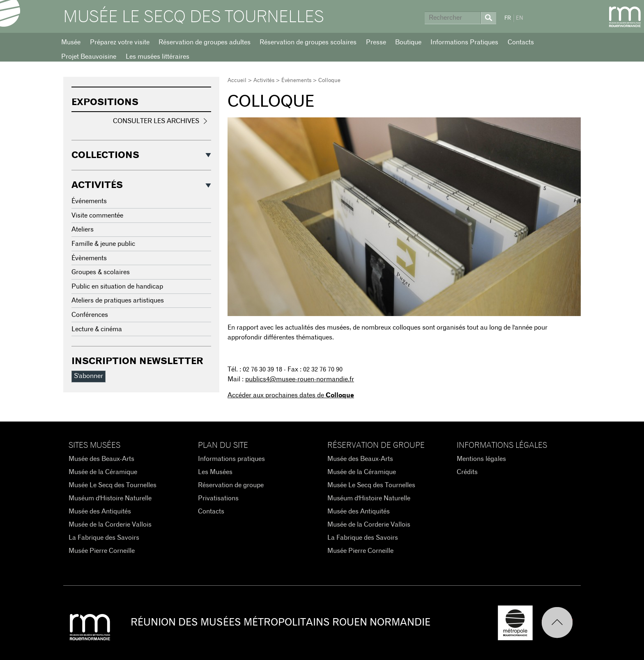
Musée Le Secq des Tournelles (194, 17)
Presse (376, 42)
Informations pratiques (231, 459)
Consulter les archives (156, 121)
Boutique (408, 42)
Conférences (90, 315)
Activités (264, 81)
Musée (71, 42)
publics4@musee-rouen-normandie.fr (300, 379)
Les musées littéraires (158, 57)
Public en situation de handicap (117, 286)
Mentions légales (481, 459)
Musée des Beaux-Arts (101, 459)
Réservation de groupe (231, 485)
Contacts (521, 42)
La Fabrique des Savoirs (104, 538)
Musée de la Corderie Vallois (110, 525)
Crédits (467, 472)
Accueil (237, 81)
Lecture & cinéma (97, 329)
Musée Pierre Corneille (102, 551)
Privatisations (218, 498)
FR (508, 18)
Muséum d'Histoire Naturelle (110, 498)
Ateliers (83, 229)
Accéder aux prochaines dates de (291, 395)
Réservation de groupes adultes (205, 42)
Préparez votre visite (120, 42)
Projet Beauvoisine (89, 57)
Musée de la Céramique (103, 472)
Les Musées (215, 472)
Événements (89, 201)
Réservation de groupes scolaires (308, 42)
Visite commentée (97, 215)
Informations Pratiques (464, 42)
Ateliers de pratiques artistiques (118, 300)
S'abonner (89, 376)
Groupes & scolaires (101, 272)
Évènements (296, 81)
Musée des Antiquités (100, 511)
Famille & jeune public (103, 244)
